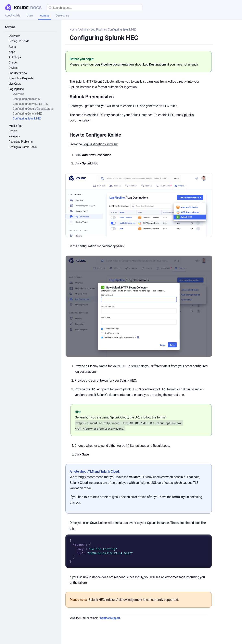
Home (73, 30)
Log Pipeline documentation (114, 64)
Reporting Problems (21, 142)
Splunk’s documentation (113, 395)
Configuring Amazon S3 (27, 99)
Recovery (14, 136)
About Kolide (12, 15)
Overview (14, 36)
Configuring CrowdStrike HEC (30, 104)
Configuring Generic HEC (28, 114)
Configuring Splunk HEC (27, 118)
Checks (13, 62)
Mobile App (16, 126)
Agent (12, 47)
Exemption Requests (21, 78)
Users (30, 15)
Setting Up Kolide (19, 41)
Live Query (15, 84)
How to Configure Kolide (95, 135)
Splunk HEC (128, 381)
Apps (12, 52)
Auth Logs (15, 57)
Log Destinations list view (100, 144)
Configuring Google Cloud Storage (33, 109)
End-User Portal (18, 73)
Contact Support (110, 618)
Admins (45, 15)
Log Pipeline (16, 89)
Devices (13, 68)
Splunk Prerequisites (92, 97)
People (13, 131)
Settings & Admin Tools (23, 147)
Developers (63, 15)
